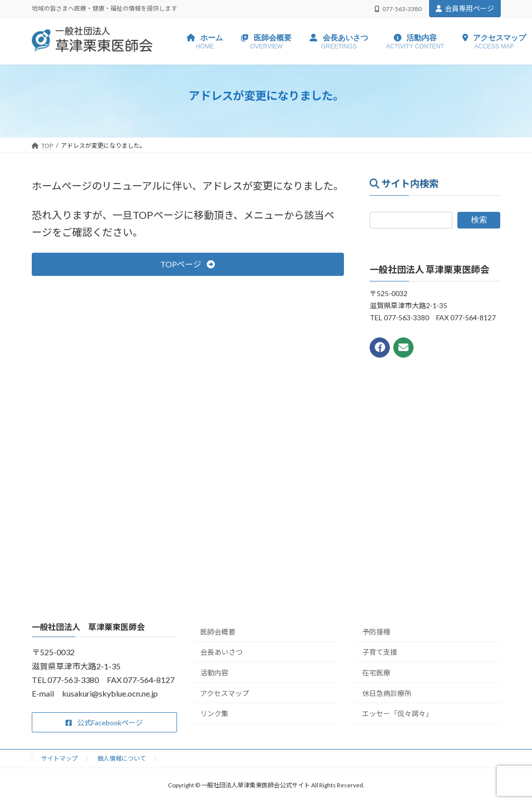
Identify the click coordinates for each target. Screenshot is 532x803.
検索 (479, 220)
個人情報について (122, 758)
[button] (188, 264)
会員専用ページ (465, 8)
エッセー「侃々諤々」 (397, 713)
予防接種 (376, 632)
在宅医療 (376, 673)
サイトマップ (60, 758)
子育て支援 (380, 652)
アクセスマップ (225, 693)
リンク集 (214, 713)
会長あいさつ (221, 652)
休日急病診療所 (387, 693)
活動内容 (214, 673)
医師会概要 (218, 632)
